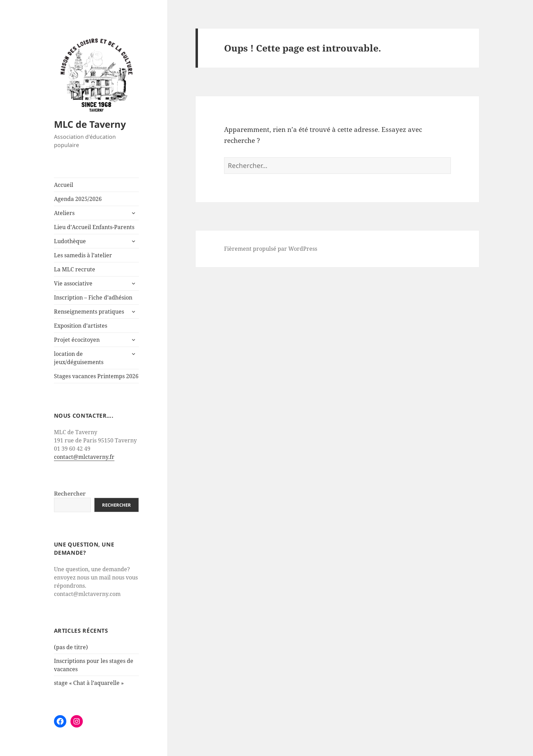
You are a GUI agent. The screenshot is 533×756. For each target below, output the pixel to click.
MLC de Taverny (90, 124)
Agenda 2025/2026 (78, 199)
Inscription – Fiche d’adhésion (93, 297)
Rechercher (70, 494)
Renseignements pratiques (89, 312)
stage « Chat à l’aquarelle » (89, 683)
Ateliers (64, 213)
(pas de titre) (71, 647)
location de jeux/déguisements (79, 358)
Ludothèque (70, 241)
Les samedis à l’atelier (83, 255)
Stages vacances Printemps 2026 (96, 376)
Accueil (64, 185)
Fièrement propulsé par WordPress (271, 249)
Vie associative (73, 283)
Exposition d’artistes (81, 326)
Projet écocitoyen (77, 340)
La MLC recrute (75, 269)
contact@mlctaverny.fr (84, 457)
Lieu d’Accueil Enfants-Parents (94, 227)
